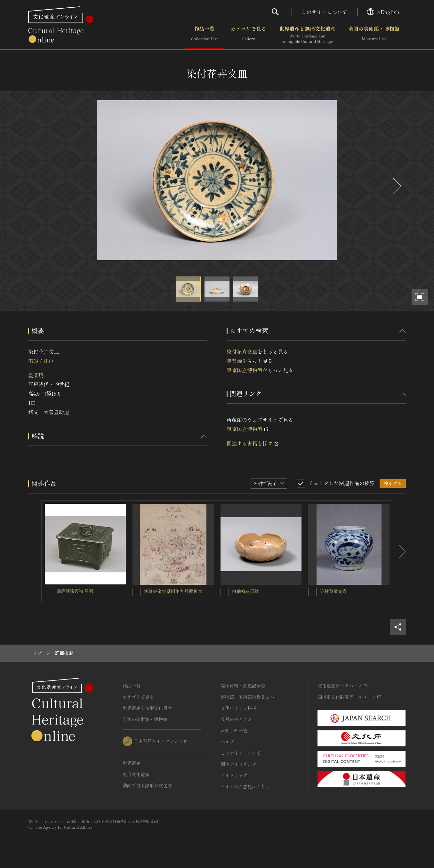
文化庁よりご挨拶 (238, 708)
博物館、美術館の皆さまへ (247, 697)
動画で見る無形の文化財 (147, 785)
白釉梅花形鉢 (245, 591)
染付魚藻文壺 (333, 591)
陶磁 (33, 361)
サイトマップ (234, 775)
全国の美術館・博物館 (374, 35)
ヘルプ (227, 742)
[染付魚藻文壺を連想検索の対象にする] (312, 592)
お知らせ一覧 (234, 730)
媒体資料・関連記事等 (243, 686)
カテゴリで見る (248, 35)
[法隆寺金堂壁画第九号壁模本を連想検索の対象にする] (137, 592)
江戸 (48, 361)
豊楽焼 (36, 375)
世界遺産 (132, 763)
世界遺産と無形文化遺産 (307, 35)
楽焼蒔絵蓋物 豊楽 (75, 591)
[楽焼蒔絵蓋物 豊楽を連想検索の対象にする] (49, 592)
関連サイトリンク (238, 764)
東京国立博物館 (245, 370)
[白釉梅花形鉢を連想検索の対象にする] (225, 592)
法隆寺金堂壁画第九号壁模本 (173, 591)
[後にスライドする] (396, 186)
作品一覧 (204, 35)
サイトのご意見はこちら (245, 786)
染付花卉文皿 (242, 351)
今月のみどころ (236, 719)
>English (383, 12)
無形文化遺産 (136, 774)
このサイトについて (325, 12)
